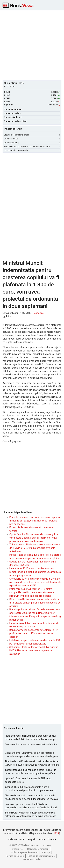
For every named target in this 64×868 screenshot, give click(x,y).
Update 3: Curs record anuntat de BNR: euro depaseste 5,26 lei (28, 780)
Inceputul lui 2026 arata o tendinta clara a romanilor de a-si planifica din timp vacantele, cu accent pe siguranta (35, 572)
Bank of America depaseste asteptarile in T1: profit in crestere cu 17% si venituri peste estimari (34, 633)
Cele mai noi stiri (17, 839)
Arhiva (42, 839)
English (32, 839)
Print (7, 316)
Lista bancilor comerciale (32, 151)
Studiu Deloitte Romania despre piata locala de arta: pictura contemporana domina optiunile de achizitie (35, 603)
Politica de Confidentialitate (41, 856)
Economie (38, 313)
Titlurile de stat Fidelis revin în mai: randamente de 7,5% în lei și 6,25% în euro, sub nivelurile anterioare (35, 548)
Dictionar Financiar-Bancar (32, 135)
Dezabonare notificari (38, 849)
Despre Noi (18, 849)
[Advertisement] (32, 45)
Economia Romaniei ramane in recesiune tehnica (31, 744)
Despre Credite (32, 139)
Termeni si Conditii (32, 859)
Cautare (52, 839)
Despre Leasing (32, 143)
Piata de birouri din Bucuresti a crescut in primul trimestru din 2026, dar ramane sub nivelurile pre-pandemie (35, 521)
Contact (47, 845)
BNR (57, 833)
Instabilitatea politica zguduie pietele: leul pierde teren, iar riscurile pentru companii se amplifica (30, 772)
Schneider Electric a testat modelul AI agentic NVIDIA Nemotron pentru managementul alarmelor (34, 650)
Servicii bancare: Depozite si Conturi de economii (32, 147)
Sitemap (46, 852)
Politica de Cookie (15, 856)
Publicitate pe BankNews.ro (24, 852)
